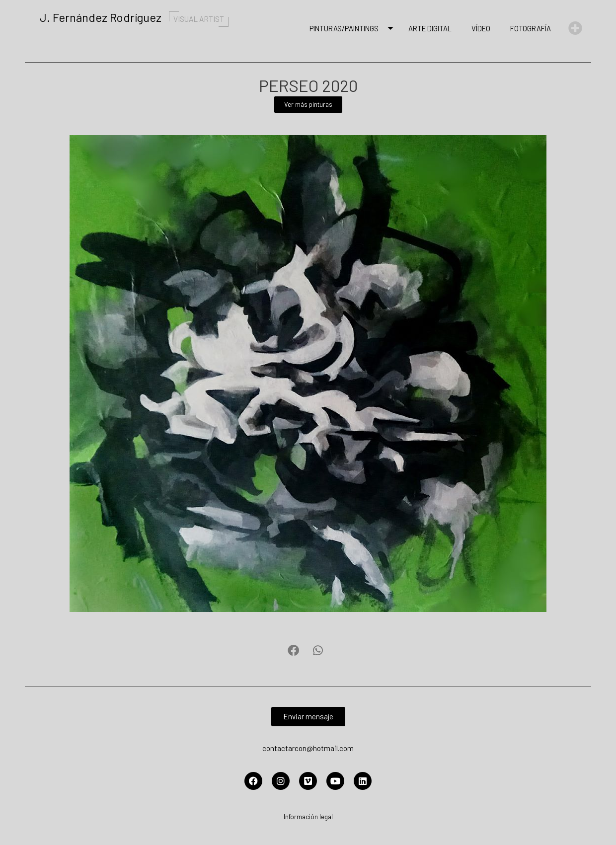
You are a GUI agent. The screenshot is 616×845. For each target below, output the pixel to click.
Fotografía (531, 28)
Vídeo (481, 28)
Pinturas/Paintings (346, 28)
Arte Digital (430, 28)
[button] (293, 651)
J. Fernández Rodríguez (137, 17)
